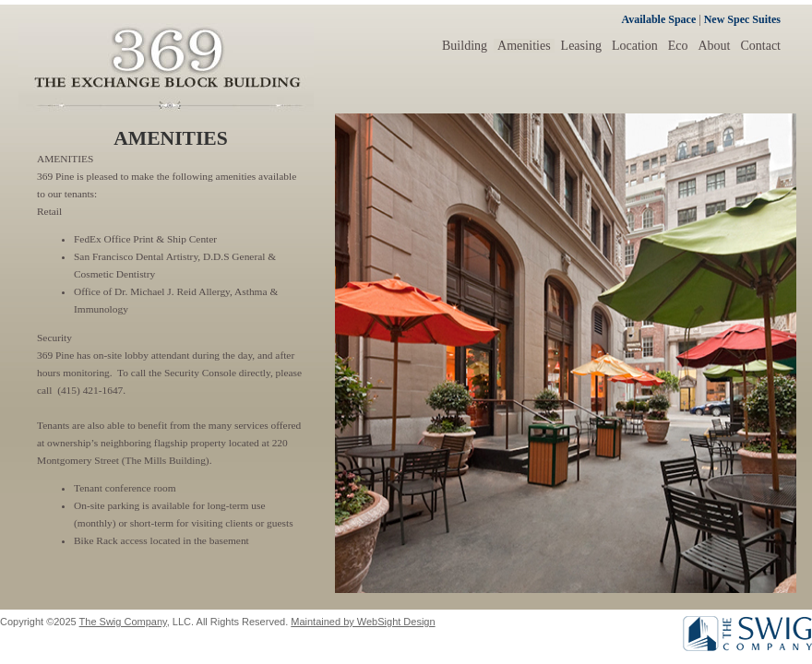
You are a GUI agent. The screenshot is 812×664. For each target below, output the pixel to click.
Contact (760, 46)
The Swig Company (123, 622)
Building (465, 46)
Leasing (581, 46)
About (714, 46)
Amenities (524, 46)
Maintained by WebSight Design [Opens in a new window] (363, 622)
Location (635, 46)
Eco (678, 46)
